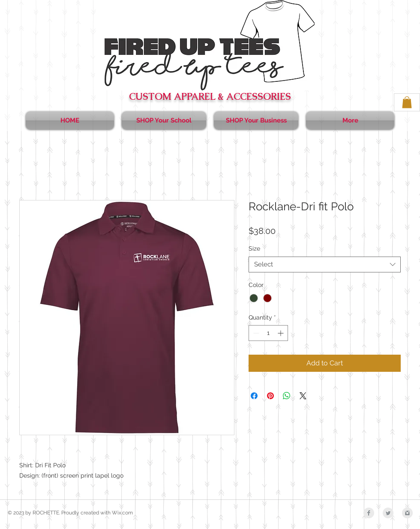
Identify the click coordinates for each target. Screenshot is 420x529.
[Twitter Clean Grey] (388, 513)
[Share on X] (303, 396)
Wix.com (122, 513)
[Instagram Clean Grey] (407, 513)
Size (254, 248)
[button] (407, 102)
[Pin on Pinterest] (270, 396)
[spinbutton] (268, 333)
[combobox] (325, 265)
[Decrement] (255, 333)
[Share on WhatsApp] (287, 396)
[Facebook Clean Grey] (369, 513)
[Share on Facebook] (254, 396)
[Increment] (281, 333)
